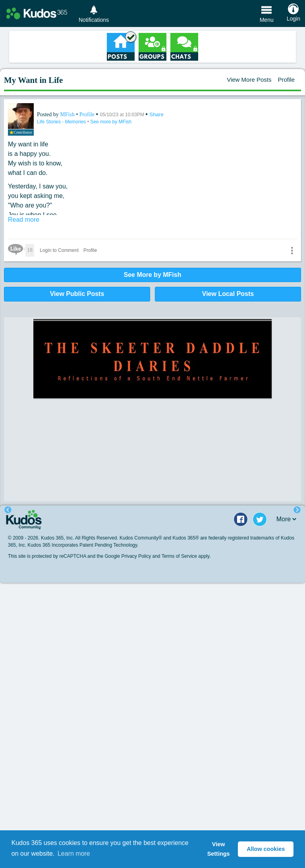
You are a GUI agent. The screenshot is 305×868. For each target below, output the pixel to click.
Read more (24, 220)
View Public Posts (77, 294)
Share (156, 114)
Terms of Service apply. (186, 556)
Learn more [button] (74, 854)
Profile (286, 80)
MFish (68, 114)
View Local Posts (228, 294)
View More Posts (249, 80)
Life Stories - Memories (62, 122)
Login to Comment (59, 250)
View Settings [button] (219, 849)
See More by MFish (153, 275)
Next (297, 510)
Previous (8, 510)
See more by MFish (111, 122)
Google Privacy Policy (128, 556)
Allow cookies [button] (266, 849)
